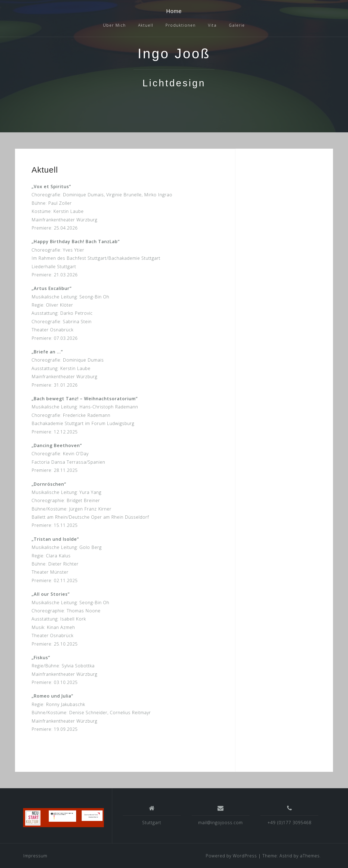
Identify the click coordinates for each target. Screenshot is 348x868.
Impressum (35, 856)
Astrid (286, 856)
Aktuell (146, 25)
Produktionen (181, 25)
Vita (212, 25)
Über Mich (114, 25)
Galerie (237, 25)
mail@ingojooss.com (220, 823)
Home (174, 11)
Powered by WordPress (231, 856)
